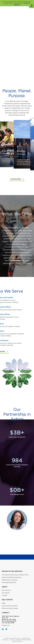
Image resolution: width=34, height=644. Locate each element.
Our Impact (6, 593)
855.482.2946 (12, 621)
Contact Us (6, 625)
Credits (12, 640)
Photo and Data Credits (10, 608)
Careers (4, 595)
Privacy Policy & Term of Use (12, 638)
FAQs (4, 603)
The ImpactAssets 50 (9, 582)
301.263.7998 (10, 623)
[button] (17, 179)
